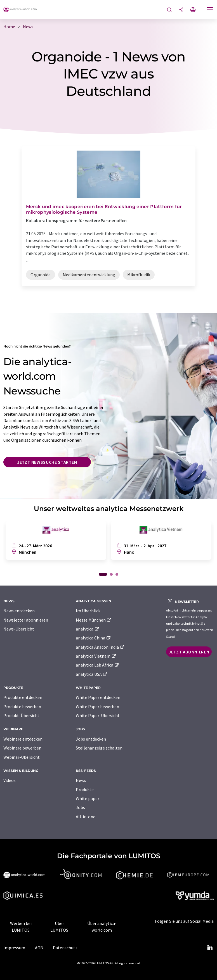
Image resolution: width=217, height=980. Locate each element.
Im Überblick (88, 611)
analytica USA (92, 674)
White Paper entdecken (98, 697)
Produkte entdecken (23, 697)
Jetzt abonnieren (189, 652)
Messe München (94, 620)
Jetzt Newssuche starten (47, 462)
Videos (10, 780)
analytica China (94, 638)
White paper (88, 798)
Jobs (80, 807)
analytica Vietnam (96, 656)
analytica (88, 629)
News (81, 780)
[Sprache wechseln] (193, 10)
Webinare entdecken (23, 739)
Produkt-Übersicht (21, 715)
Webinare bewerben (22, 748)
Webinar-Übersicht (22, 757)
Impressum (14, 948)
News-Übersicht (19, 629)
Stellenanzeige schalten (99, 748)
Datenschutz (65, 948)
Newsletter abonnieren (26, 620)
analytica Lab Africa (98, 665)
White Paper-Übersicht (98, 715)
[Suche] (169, 10)
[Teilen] (181, 10)
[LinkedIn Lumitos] (210, 948)
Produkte (85, 789)
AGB (39, 948)
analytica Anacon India (100, 647)
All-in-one (86, 817)
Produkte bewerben (22, 707)
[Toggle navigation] (210, 10)
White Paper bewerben (97, 707)
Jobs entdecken (91, 739)
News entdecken (19, 611)
